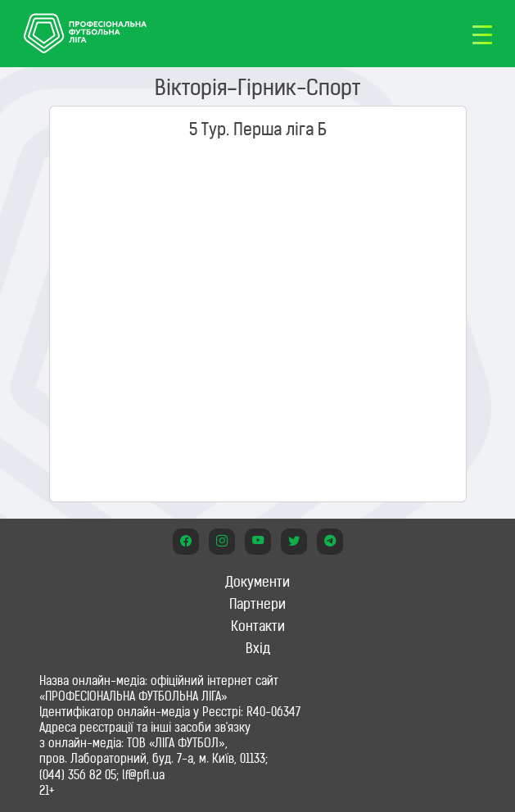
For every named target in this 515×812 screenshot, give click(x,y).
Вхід (258, 648)
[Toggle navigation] (482, 34)
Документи (257, 582)
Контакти (258, 626)
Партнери (257, 604)
